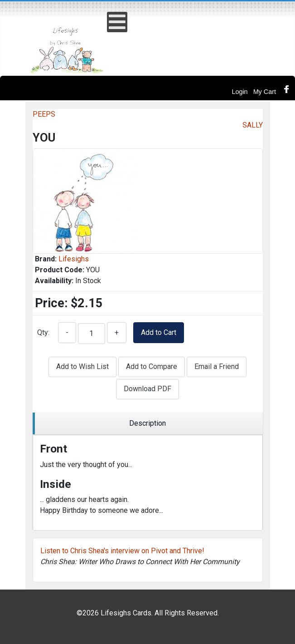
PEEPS (44, 114)
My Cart (265, 92)
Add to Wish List (82, 366)
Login (239, 92)
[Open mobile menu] (117, 22)
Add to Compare (152, 366)
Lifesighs (74, 259)
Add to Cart (159, 332)
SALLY (253, 125)
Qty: (43, 332)
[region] (148, 424)
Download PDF (147, 389)
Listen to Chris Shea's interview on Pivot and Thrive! (122, 551)
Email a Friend (217, 366)
